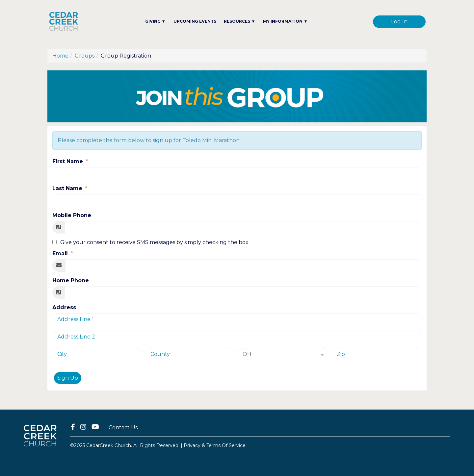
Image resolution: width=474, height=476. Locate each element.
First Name (68, 161)
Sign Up (68, 378)
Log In (399, 22)
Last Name (68, 188)
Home (60, 56)
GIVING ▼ (155, 21)
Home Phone (71, 280)
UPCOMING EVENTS (195, 21)
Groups (85, 56)
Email (61, 253)
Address (64, 307)
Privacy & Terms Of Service (215, 445)
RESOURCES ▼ (239, 21)
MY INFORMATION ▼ (285, 21)
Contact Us (123, 427)
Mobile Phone (72, 215)
